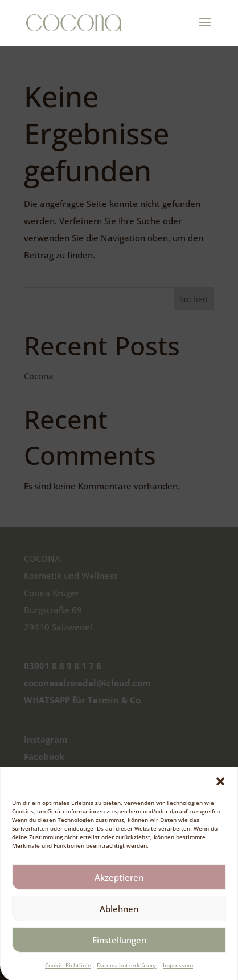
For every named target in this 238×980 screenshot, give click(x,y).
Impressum (178, 971)
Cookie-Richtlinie (68, 971)
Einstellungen (119, 946)
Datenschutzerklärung (127, 971)
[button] (220, 788)
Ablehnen (119, 914)
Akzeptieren (119, 883)
